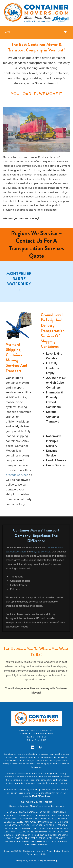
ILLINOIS (24, 819)
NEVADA (9, 828)
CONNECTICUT (25, 816)
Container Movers (12, 754)
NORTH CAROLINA (20, 832)
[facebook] (40, 747)
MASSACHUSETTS (47, 822)
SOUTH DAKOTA (15, 838)
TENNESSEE (31, 838)
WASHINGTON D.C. (41, 841)
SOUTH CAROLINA (59, 835)
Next (66, 129)
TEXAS (42, 838)
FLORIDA (52, 816)
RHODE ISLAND (40, 835)
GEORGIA (63, 816)
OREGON (8, 835)
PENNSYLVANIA (23, 835)
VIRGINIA (9, 841)
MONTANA (49, 825)
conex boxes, (30, 764)
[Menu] (36, 32)
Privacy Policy (53, 851)
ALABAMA (12, 812)
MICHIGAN (63, 822)
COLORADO (10, 816)
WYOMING (43, 845)
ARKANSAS (45, 812)
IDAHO (15, 819)
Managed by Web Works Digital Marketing (36, 861)
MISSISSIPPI (24, 825)
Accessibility (40, 854)
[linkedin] (33, 747)
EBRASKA (62, 825)
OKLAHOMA (63, 832)
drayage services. (35, 552)
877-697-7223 (27, 734)
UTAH (50, 838)
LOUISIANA (9, 822)
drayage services (17, 475)
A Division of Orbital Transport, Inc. (37, 730)
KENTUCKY (63, 819)
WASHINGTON (23, 841)
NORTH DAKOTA (39, 832)
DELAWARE (40, 816)
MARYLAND (31, 822)
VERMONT (60, 838)
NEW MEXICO (55, 828)
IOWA (43, 819)
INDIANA (35, 819)
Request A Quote (44, 734)
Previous (7, 129)
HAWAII (6, 819)
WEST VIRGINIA (59, 841)
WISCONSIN (31, 845)
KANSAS (52, 819)
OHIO (52, 832)
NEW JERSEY (40, 828)
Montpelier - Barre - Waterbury (19, 279)
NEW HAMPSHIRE (23, 828)
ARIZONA (33, 812)
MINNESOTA (11, 825)
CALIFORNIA (59, 812)
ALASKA (23, 812)
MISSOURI (37, 825)
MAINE (20, 822)
